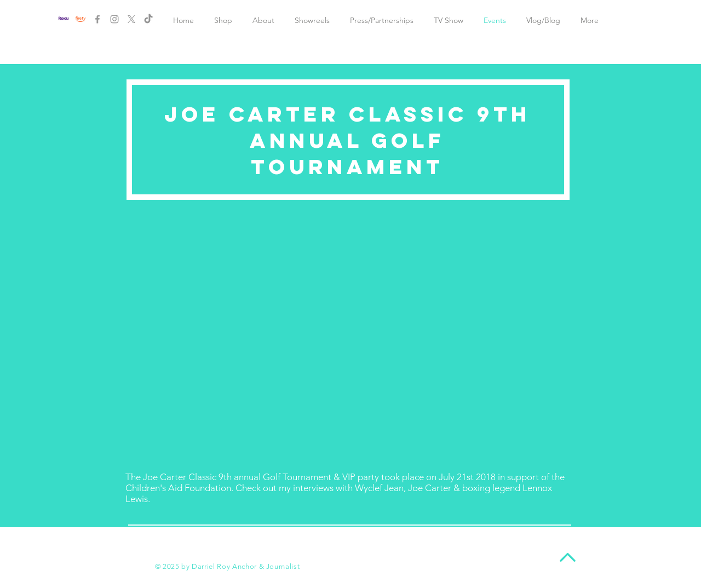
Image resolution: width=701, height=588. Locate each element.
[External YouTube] (348, 336)
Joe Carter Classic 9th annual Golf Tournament (347, 140)
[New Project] (81, 19)
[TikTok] (148, 19)
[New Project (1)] (64, 19)
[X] (131, 19)
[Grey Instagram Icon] (114, 19)
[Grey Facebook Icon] (97, 19)
